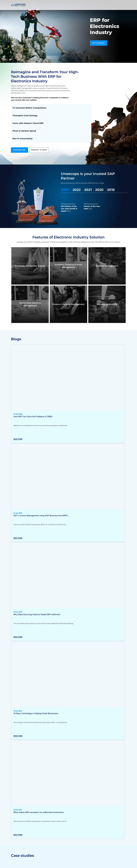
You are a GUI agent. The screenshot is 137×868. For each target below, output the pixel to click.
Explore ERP (20, 150)
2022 (77, 190)
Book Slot (105, 3)
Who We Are (72, 3)
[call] (91, 3)
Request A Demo (39, 150)
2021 (88, 190)
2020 (99, 190)
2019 (111, 190)
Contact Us (120, 3)
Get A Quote (98, 43)
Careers (82, 3)
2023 (65, 190)
